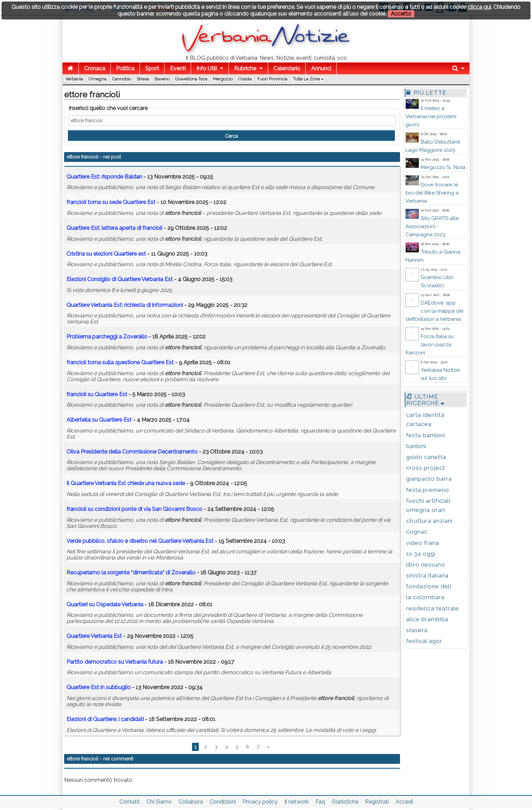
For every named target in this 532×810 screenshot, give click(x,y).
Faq (320, 802)
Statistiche (345, 802)
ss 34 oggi (421, 554)
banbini (416, 446)
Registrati (377, 802)
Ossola (245, 79)
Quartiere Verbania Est (94, 636)
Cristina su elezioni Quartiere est (106, 254)
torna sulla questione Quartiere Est (120, 362)
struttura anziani (429, 521)
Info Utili (207, 68)
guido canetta (426, 457)
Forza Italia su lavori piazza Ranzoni (430, 345)
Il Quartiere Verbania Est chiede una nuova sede (126, 483)
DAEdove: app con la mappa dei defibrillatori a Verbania (434, 311)
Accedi (404, 802)
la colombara (425, 597)
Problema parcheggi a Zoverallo (107, 337)
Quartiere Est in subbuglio (99, 687)
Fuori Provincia (272, 79)
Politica (125, 68)
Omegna (98, 79)
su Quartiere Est (97, 394)
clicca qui (479, 7)
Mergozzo (223, 79)
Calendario (287, 68)
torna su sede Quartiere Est (111, 202)
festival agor (424, 641)
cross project (426, 468)
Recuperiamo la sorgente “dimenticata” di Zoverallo (131, 573)
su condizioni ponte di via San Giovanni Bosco (134, 509)
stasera (417, 630)
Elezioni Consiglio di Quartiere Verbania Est (120, 279)
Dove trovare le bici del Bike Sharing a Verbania (432, 193)
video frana (423, 543)
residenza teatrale (433, 608)
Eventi (178, 68)
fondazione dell (429, 586)
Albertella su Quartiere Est (99, 420)
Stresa (143, 79)
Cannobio (121, 79)
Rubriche (245, 68)
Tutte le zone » (308, 79)
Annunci (321, 68)
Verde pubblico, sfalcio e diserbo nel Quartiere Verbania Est (140, 541)
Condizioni (223, 802)
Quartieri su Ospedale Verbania (105, 604)
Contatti (130, 802)
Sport (152, 68)
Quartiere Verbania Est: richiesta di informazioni (125, 305)
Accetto (401, 14)
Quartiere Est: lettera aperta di (114, 228)
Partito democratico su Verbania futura (115, 662)
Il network (297, 802)
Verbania (74, 79)
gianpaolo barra (429, 479)
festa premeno (428, 490)
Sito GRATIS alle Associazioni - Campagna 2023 (432, 226)
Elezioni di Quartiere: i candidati (105, 719)
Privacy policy (260, 802)
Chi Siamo (159, 802)
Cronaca (95, 68)
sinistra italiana (427, 575)
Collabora (191, 802)
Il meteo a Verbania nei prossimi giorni (431, 116)
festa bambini (426, 435)
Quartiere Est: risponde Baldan (104, 177)
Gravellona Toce (191, 79)
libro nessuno (426, 565)
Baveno (162, 79)
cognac (417, 532)
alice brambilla (427, 619)
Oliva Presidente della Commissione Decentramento (132, 452)
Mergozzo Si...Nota (443, 167)
